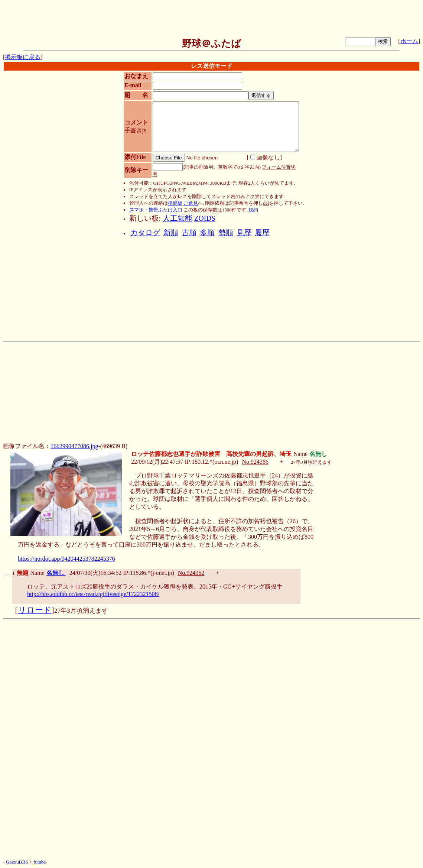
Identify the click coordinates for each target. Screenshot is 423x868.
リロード (35, 610)
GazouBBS (17, 862)
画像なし (265, 157)
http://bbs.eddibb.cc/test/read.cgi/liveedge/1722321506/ (93, 594)
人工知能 (178, 218)
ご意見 (191, 203)
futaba (40, 862)
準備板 (175, 203)
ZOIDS (205, 218)
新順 (171, 233)
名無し (56, 573)
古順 (189, 233)
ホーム (409, 41)
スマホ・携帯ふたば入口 (156, 210)
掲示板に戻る (23, 57)
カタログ (145, 233)
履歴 (262, 233)
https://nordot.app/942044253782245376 (66, 559)
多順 (207, 233)
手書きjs (135, 130)
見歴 (244, 233)
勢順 (226, 233)
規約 (253, 210)
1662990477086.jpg (74, 446)
